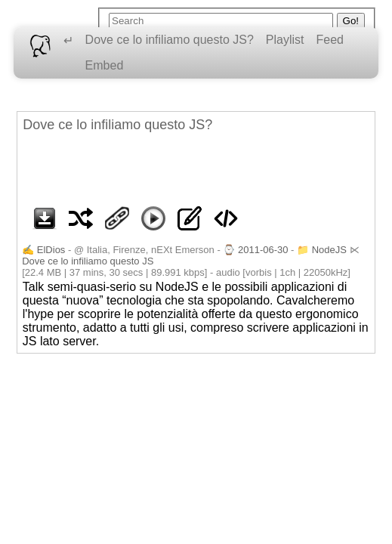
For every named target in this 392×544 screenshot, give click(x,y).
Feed (330, 40)
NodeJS (329, 250)
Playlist (285, 40)
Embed (105, 65)
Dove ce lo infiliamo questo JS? (170, 40)
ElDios (51, 250)
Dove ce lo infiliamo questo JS (88, 261)
